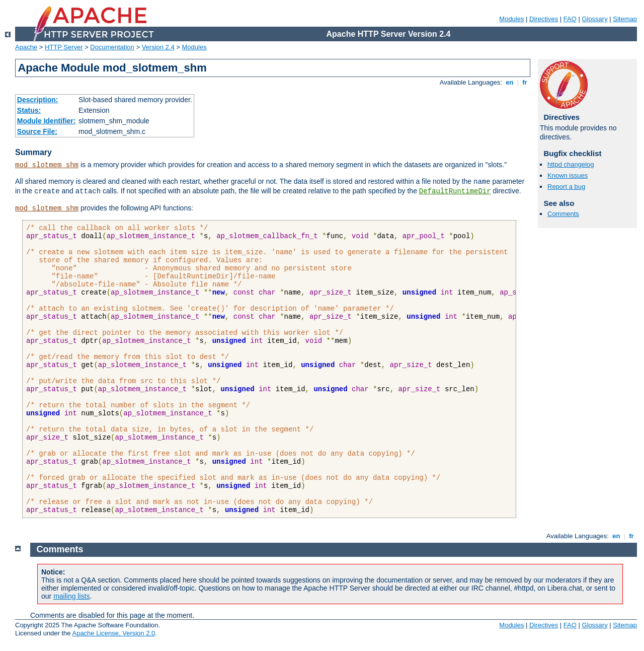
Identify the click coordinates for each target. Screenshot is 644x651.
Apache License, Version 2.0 (113, 633)
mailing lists (71, 596)
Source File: (37, 131)
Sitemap (625, 19)
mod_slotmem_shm (47, 165)
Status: (29, 110)
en (510, 82)
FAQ (570, 19)
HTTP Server (64, 47)
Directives (544, 19)
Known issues (568, 175)
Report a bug (566, 187)
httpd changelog (571, 164)
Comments (563, 214)
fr (525, 82)
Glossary (594, 19)
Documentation (112, 47)
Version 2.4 (158, 47)
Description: (38, 100)
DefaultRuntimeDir (455, 191)
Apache (26, 47)
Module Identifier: (47, 121)
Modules (511, 19)
